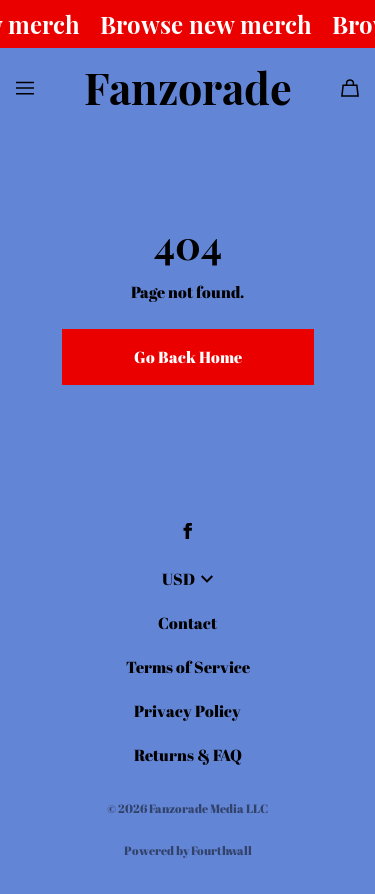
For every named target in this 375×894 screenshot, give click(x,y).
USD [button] (187, 579)
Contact (187, 623)
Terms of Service (188, 667)
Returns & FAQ (188, 755)
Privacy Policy (187, 711)
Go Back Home (188, 357)
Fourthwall (221, 850)
